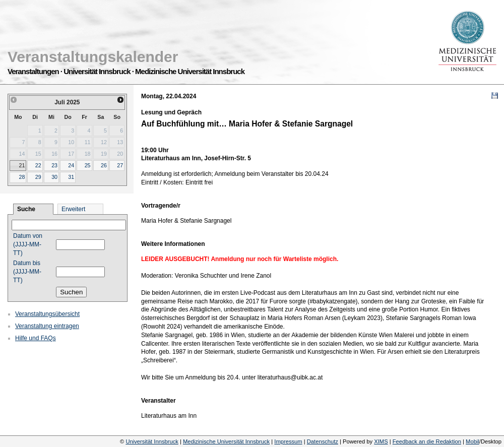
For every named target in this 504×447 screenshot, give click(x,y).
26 (104, 165)
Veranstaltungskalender (93, 57)
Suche (26, 209)
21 (22, 165)
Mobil (472, 441)
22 (38, 165)
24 (71, 165)
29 (38, 177)
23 (54, 165)
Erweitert (73, 209)
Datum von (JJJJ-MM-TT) (28, 244)
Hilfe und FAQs (36, 338)
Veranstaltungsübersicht (47, 314)
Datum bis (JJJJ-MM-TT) (27, 272)
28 (22, 177)
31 (71, 177)
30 (54, 177)
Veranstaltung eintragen (47, 326)
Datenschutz (323, 441)
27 (120, 165)
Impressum (288, 441)
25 (88, 165)
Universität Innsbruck (152, 441)
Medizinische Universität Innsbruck (226, 441)
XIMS (381, 441)
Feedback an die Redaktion (427, 441)
